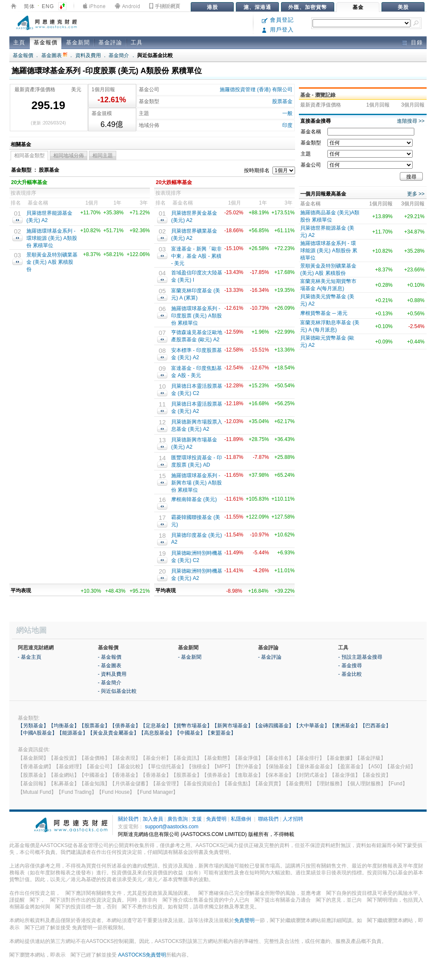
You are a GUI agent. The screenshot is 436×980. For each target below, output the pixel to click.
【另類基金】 (33, 726)
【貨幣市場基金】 (192, 726)
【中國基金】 (190, 733)
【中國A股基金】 (37, 733)
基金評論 (110, 42)
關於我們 (128, 819)
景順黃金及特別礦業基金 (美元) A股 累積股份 (52, 262)
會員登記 (278, 20)
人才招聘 (293, 819)
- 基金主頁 (30, 657)
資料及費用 (88, 55)
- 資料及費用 (112, 674)
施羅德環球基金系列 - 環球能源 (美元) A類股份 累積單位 (52, 238)
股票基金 (282, 101)
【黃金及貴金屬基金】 (113, 733)
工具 (137, 42)
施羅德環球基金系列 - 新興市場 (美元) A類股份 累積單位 (196, 483)
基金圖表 (54, 55)
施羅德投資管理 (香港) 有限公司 (256, 89)
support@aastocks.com (172, 827)
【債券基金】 (125, 726)
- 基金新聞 (190, 657)
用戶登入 (278, 30)
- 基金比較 (350, 674)
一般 (287, 113)
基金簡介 (119, 55)
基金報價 (46, 42)
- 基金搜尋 (350, 666)
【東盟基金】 (221, 733)
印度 (287, 125)
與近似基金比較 (155, 55)
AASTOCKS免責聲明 (142, 955)
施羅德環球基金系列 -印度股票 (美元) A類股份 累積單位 (196, 316)
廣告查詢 (178, 819)
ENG (48, 6)
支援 (197, 819)
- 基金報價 (110, 657)
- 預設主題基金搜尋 (360, 657)
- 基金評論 (270, 657)
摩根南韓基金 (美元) (194, 499)
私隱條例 (241, 819)
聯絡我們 (268, 819)
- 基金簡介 (110, 683)
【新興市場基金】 (232, 726)
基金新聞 (78, 42)
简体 (29, 6)
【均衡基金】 (64, 726)
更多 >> (416, 194)
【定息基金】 (156, 726)
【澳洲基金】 (345, 726)
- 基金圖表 (110, 666)
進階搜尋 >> (411, 121)
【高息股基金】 (157, 733)
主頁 (19, 42)
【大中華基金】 (312, 726)
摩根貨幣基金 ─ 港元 (324, 313)
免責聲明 (216, 819)
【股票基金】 (95, 726)
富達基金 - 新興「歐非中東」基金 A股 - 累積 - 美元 (196, 256)
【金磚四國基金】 (273, 726)
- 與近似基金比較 (117, 691)
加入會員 (153, 819)
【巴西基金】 (376, 726)
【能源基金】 (72, 733)
